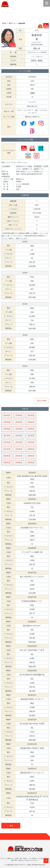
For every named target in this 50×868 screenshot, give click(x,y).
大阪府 (32, 93)
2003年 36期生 (37, 60)
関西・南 (37, 48)
